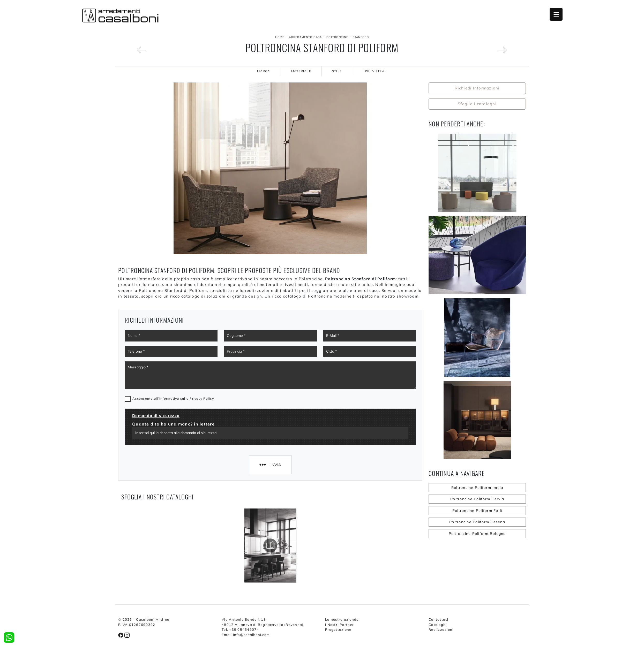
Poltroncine (337, 37)
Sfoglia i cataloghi (477, 104)
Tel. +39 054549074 (240, 629)
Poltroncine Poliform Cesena (477, 522)
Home (280, 37)
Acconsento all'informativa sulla (173, 398)
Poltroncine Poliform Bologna (477, 534)
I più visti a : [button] (375, 71)
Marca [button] (264, 71)
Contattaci (439, 619)
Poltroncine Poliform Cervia (477, 499)
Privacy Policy (202, 398)
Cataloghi (438, 625)
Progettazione (338, 629)
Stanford (361, 37)
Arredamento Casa (305, 37)
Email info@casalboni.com (246, 635)
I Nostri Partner (339, 625)
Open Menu (556, 14)
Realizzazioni (441, 629)
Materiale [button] (301, 71)
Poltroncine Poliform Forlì (477, 511)
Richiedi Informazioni (477, 88)
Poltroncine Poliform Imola (477, 488)
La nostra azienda (342, 619)
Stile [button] (337, 71)
